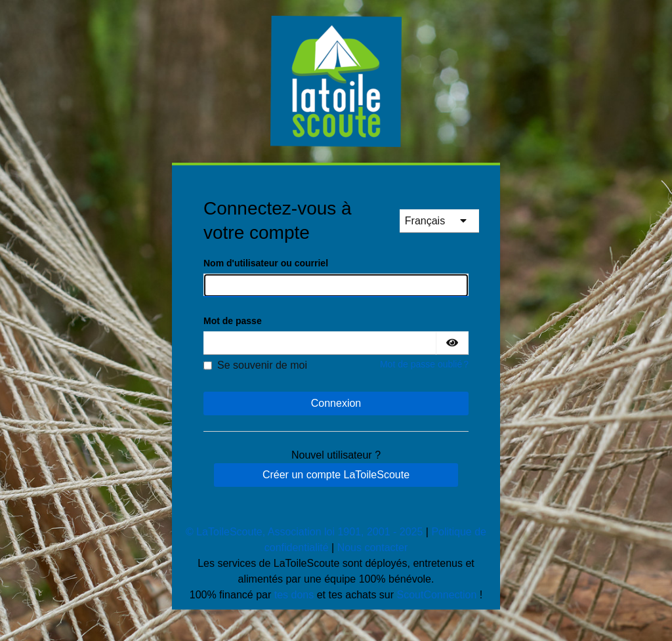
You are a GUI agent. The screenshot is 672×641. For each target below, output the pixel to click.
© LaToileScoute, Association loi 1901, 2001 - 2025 (304, 532)
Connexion (336, 403)
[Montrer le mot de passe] (452, 343)
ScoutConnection (437, 595)
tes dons (294, 595)
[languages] (439, 221)
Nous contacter (373, 548)
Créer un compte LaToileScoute (336, 475)
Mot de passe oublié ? (424, 364)
